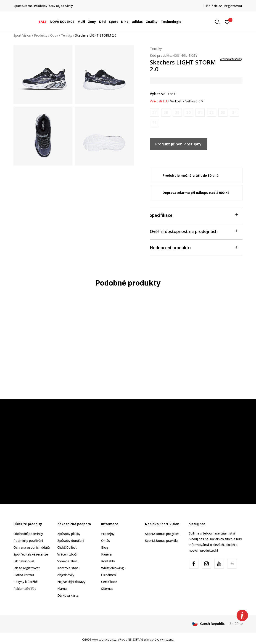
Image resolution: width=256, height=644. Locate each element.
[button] (219, 22)
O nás (106, 541)
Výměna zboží (68, 561)
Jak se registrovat (27, 568)
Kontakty (108, 561)
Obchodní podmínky (28, 534)
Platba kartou (24, 575)
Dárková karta (68, 595)
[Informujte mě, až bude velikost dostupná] (154, 113)
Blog (105, 547)
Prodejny (108, 534)
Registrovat (233, 6)
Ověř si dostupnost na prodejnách (194, 231)
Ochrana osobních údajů (32, 547)
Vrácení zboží (67, 554)
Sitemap (107, 589)
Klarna (62, 589)
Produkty (41, 35)
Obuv (54, 35)
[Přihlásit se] (227, 22)
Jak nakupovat (24, 561)
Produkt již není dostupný (178, 144)
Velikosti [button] (176, 101)
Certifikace (109, 582)
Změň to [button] (236, 623)
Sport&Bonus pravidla (161, 541)
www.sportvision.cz (104, 640)
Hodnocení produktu (194, 247)
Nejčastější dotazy (71, 582)
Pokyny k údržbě (26, 582)
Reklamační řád (25, 589)
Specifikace (194, 215)
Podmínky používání (28, 541)
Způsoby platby (69, 534)
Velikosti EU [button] (158, 101)
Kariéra (106, 554)
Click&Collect (67, 547)
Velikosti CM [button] (194, 101)
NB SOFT (133, 640)
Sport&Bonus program (162, 534)
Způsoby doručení (71, 541)
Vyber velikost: (163, 94)
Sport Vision (22, 35)
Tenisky (67, 35)
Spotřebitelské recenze (31, 554)
